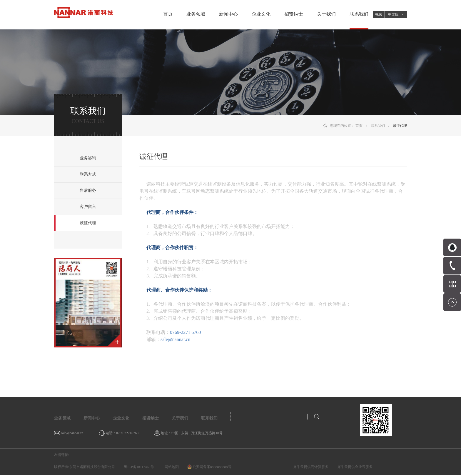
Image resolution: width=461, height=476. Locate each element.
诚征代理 (400, 126)
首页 (168, 14)
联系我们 (378, 126)
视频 (379, 14)
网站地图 (171, 467)
